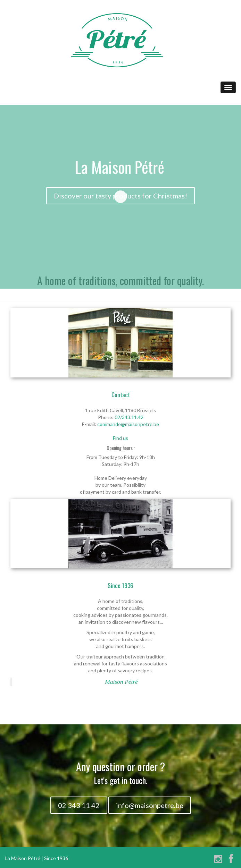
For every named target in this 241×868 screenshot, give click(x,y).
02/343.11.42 (129, 417)
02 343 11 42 (79, 805)
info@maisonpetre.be (150, 805)
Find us (120, 438)
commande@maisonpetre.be (128, 424)
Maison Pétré (121, 682)
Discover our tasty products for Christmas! (120, 196)
